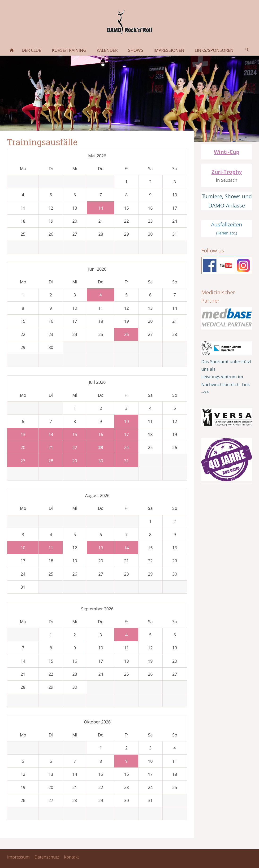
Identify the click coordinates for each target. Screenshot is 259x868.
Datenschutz (47, 857)
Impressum (18, 857)
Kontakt (71, 857)
